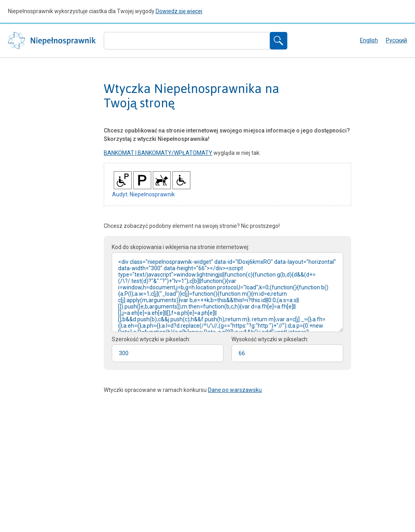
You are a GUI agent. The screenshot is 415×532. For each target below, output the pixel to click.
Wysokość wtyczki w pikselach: (270, 339)
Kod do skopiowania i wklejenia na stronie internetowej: (181, 247)
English (369, 40)
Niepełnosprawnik (52, 41)
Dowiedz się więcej (179, 11)
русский (396, 40)
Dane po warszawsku (235, 390)
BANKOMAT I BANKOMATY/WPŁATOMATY (158, 153)
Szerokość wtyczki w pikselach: (151, 339)
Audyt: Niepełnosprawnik (143, 194)
